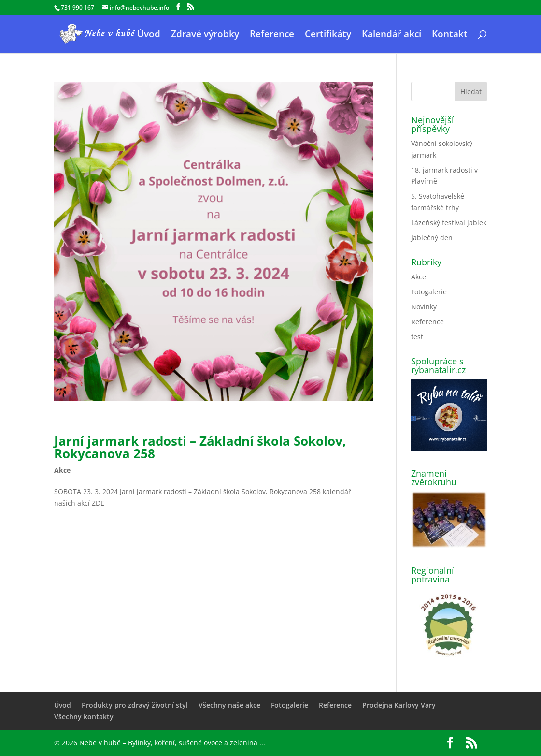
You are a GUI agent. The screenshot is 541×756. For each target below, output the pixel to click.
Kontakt (450, 35)
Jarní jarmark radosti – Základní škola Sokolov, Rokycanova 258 (200, 447)
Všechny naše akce (229, 705)
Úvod (149, 35)
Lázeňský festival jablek (449, 223)
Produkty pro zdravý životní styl (135, 705)
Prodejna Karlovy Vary (399, 705)
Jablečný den (432, 238)
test (417, 337)
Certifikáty (328, 35)
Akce (62, 470)
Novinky (424, 307)
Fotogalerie (429, 292)
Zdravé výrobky (205, 35)
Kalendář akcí (392, 35)
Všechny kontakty (84, 717)
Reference (272, 35)
